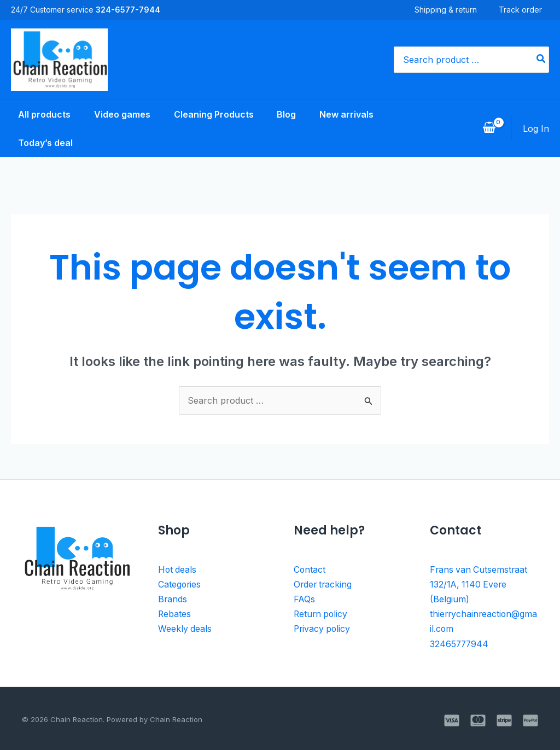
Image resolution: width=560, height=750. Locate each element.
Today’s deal (38, 143)
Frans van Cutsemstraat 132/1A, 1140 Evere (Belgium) (480, 584)
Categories (180, 584)
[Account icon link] (536, 129)
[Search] (541, 60)
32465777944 (460, 642)
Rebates (175, 613)
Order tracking (324, 584)
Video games (118, 114)
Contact (310, 569)
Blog (288, 114)
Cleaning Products (212, 114)
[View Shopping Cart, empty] (489, 129)
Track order (527, 10)
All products (37, 114)
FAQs (305, 598)
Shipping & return (453, 10)
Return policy (322, 613)
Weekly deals (185, 627)
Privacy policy (323, 627)
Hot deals (178, 569)
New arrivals (351, 114)
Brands (173, 598)
